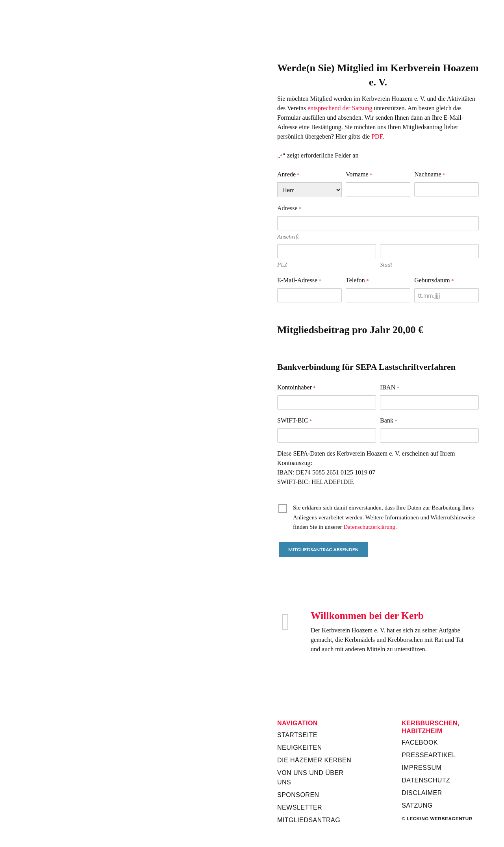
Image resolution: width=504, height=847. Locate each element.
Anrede (288, 175)
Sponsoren (298, 795)
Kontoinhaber (296, 388)
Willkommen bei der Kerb (367, 616)
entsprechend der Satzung (340, 108)
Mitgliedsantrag (309, 820)
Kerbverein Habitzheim (378, 28)
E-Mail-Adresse (299, 281)
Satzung (417, 805)
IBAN (390, 388)
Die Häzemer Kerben (314, 760)
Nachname (430, 175)
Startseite (297, 735)
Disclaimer (422, 793)
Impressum (422, 768)
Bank (389, 421)
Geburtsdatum (434, 281)
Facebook (420, 742)
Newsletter (300, 807)
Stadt (386, 265)
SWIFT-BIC (295, 421)
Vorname (359, 175)
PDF (377, 136)
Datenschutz (426, 780)
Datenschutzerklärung (369, 527)
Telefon (357, 281)
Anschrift (288, 237)
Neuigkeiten (300, 748)
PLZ (282, 265)
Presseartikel (429, 755)
